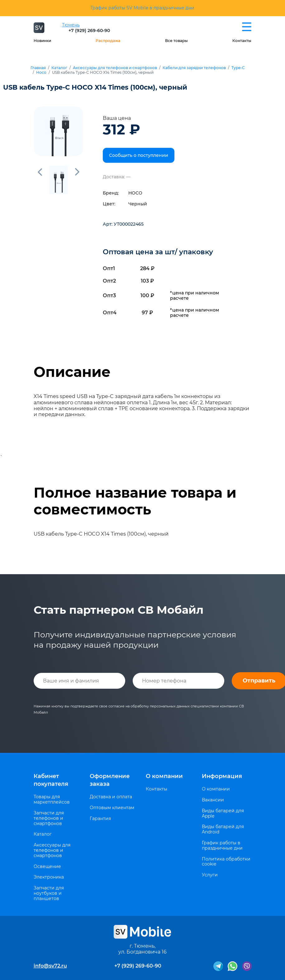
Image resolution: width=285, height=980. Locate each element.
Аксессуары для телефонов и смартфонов (115, 68)
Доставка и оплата (111, 797)
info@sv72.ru (50, 966)
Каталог (59, 68)
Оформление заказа (110, 780)
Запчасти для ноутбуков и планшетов (49, 893)
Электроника (49, 877)
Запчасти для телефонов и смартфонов (49, 818)
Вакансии (213, 800)
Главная (38, 68)
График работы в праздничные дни (222, 846)
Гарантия (100, 819)
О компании (164, 776)
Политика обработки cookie (226, 862)
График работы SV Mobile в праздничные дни (142, 8)
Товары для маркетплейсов (52, 799)
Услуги (210, 875)
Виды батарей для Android (223, 829)
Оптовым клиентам (112, 808)
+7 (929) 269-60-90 (89, 30)
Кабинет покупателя (51, 780)
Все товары (176, 41)
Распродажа (108, 41)
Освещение (47, 867)
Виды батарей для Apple (223, 814)
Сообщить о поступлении (139, 155)
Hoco (41, 73)
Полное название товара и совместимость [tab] (135, 501)
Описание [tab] (72, 372)
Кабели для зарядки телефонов (194, 68)
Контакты (242, 41)
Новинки (42, 41)
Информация (222, 776)
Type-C (238, 68)
